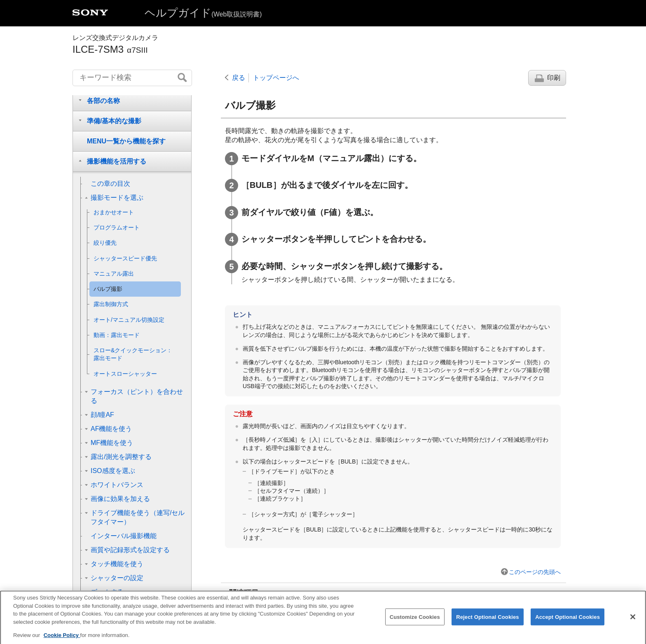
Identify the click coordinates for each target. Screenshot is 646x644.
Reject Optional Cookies (488, 624)
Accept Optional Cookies (568, 624)
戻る (239, 78)
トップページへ (276, 78)
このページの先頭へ (535, 572)
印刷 (554, 78)
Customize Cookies (415, 624)
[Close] (633, 623)
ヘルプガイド (203, 13)
